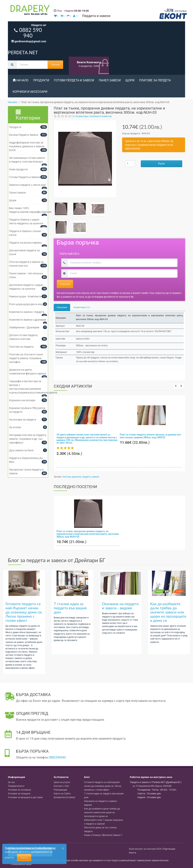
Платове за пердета (155, 80)
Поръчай (65, 284)
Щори (130, 80)
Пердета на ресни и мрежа (25, 243)
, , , (152, 786)
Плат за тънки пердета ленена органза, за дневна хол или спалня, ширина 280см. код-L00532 (150, 436)
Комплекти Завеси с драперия (28, 320)
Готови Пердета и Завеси (74, 80)
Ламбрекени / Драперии (24, 327)
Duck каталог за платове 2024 (145, 849)
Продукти (41, 80)
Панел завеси (110, 80)
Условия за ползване (19, 790)
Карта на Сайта (62, 794)
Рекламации (60, 790)
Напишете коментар (101, 116)
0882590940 (57, 757)
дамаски (76, 477)
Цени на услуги (62, 782)
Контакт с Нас (61, 786)
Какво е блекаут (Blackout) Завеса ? (103, 835)
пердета (86, 477)
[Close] (63, 848)
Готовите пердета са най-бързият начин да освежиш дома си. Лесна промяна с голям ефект (24, 612)
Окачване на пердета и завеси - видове (120, 606)
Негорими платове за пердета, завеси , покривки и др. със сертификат (28, 439)
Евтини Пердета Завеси (24, 135)
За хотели (15, 427)
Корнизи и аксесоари (30, 92)
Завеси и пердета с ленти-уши (27, 185)
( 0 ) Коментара (80, 116)
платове (66, 477)
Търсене (55, 65)
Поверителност (16, 786)
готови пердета (112, 860)
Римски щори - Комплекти (25, 296)
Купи (161, 164)
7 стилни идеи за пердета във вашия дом (70, 608)
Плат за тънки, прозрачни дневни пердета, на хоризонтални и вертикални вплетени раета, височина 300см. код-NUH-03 (88, 534)
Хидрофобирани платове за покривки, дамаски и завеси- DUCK (27, 146)
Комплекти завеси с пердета (27, 312)
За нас (11, 782)
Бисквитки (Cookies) (64, 797)
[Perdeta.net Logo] (29, 11)
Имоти (132, 853)
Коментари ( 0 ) (82, 307)
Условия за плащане (19, 794)
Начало (21, 80)
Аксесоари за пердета (23, 420)
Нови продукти (18, 169)
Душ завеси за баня (21, 450)
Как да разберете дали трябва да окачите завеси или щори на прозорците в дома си (168, 612)
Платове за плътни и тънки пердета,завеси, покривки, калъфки (26, 358)
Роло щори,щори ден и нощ (26, 304)
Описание (62, 307)
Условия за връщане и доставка (25, 797)
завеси (95, 477)
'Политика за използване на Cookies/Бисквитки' (30, 848)
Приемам (24, 858)
